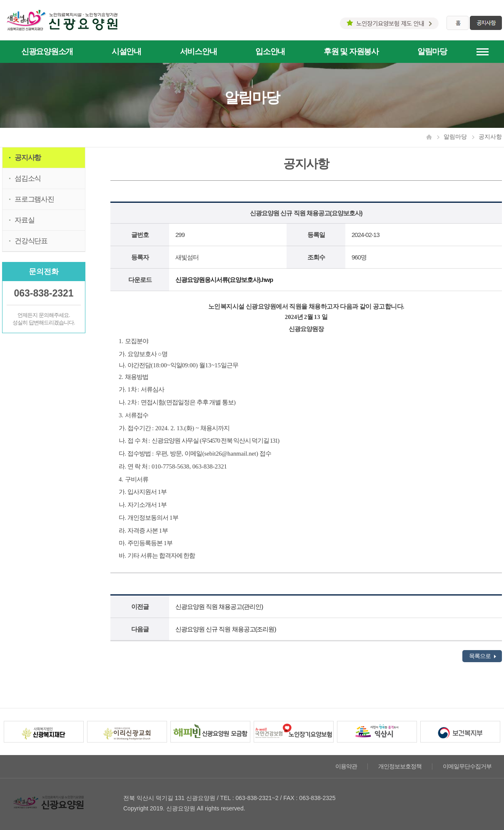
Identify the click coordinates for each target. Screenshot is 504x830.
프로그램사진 (34, 199)
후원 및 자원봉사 (351, 51)
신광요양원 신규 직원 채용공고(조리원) (226, 629)
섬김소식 (28, 178)
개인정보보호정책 (400, 766)
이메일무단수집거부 (467, 766)
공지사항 (28, 158)
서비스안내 (198, 51)
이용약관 (346, 766)
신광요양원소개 (47, 51)
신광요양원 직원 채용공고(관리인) (219, 607)
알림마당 (432, 51)
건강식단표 (31, 241)
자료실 (24, 220)
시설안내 (126, 51)
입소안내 (270, 51)
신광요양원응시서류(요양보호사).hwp (224, 280)
